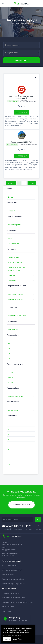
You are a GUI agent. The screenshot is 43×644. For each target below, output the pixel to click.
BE (9, 449)
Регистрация (6, 611)
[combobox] (21, 45)
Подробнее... (18, 639)
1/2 (9, 359)
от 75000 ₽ (11, 211)
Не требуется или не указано (17, 316)
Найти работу (21, 60)
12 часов (11, 372)
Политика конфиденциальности (14, 584)
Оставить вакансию (21, 505)
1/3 (9, 353)
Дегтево (10, 197)
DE (9, 459)
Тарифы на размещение (11, 593)
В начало (11, 183)
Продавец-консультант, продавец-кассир (15, 301)
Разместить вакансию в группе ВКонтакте (17, 602)
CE (9, 454)
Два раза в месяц (13, 410)
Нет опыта (11, 239)
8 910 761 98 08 (8, 555)
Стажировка (12, 280)
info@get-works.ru (9, 550)
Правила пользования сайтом (13, 579)
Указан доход (12, 275)
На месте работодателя (15, 396)
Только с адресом (13, 257)
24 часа (10, 383)
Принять (7, 639)
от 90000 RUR (22, 156)
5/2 (9, 343)
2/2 (9, 348)
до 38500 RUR (22, 112)
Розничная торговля (14, 225)
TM (9, 464)
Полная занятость (14, 330)
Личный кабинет (8, 607)
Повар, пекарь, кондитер (16, 294)
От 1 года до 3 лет (14, 244)
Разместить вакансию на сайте (13, 598)
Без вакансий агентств (15, 263)
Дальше (32, 183)
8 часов (10, 377)
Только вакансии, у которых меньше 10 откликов (17, 269)
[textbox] (21, 45)
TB (9, 469)
